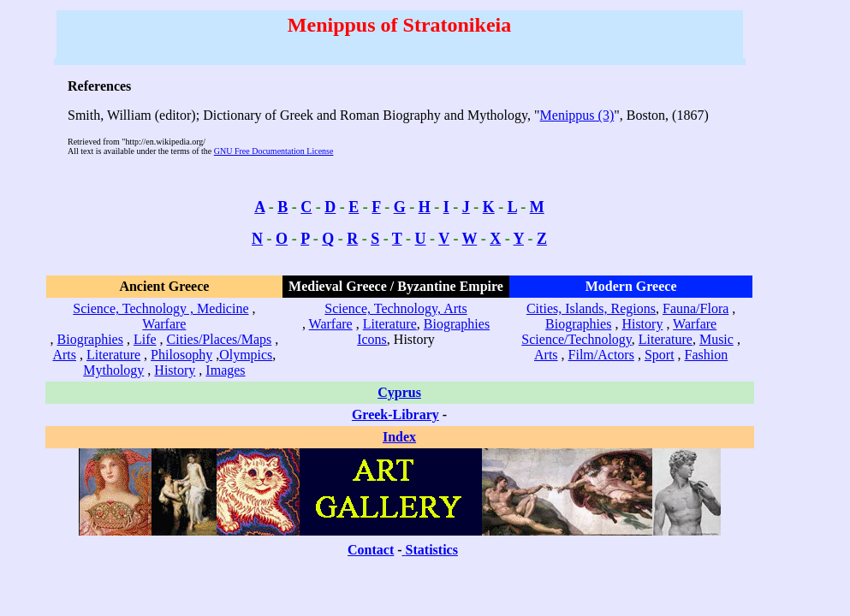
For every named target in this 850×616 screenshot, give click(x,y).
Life (145, 339)
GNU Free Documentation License (274, 151)
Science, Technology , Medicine (160, 308)
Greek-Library (395, 415)
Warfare (164, 324)
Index (399, 437)
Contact (371, 550)
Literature (113, 355)
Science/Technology (576, 339)
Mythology (113, 370)
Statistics (432, 550)
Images (225, 370)
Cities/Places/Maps (220, 339)
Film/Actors (601, 355)
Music (716, 339)
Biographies (90, 339)
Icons (372, 339)
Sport (660, 355)
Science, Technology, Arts (395, 308)
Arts (64, 355)
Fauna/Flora (695, 308)
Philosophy (181, 355)
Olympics (246, 355)
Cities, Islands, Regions (591, 308)
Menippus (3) (577, 115)
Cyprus (399, 392)
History (175, 370)
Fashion (707, 355)
